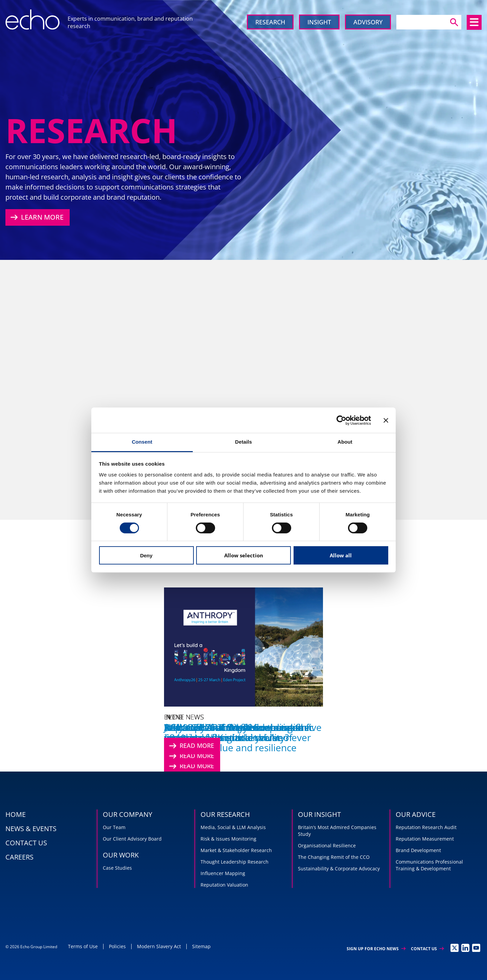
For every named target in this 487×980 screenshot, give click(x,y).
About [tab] (345, 442)
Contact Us (427, 949)
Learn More (36, 217)
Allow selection (244, 555)
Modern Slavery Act (159, 946)
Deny (146, 555)
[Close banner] (386, 420)
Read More (191, 746)
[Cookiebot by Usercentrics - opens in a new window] (341, 420)
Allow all (341, 555)
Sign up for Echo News (376, 949)
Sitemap (201, 946)
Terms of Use (83, 946)
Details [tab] (243, 442)
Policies (117, 946)
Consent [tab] (142, 442)
